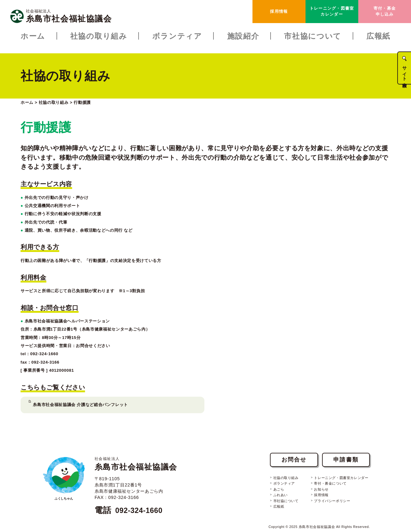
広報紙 (268, 495)
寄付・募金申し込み (385, 11)
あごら (268, 477)
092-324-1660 (142, 495)
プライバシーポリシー (326, 489)
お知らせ (314, 477)
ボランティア (274, 471)
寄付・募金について (324, 471)
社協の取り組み (276, 465)
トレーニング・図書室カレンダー (332, 11)
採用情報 (279, 11)
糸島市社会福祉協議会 (141, 449)
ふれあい (270, 483)
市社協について (276, 489)
